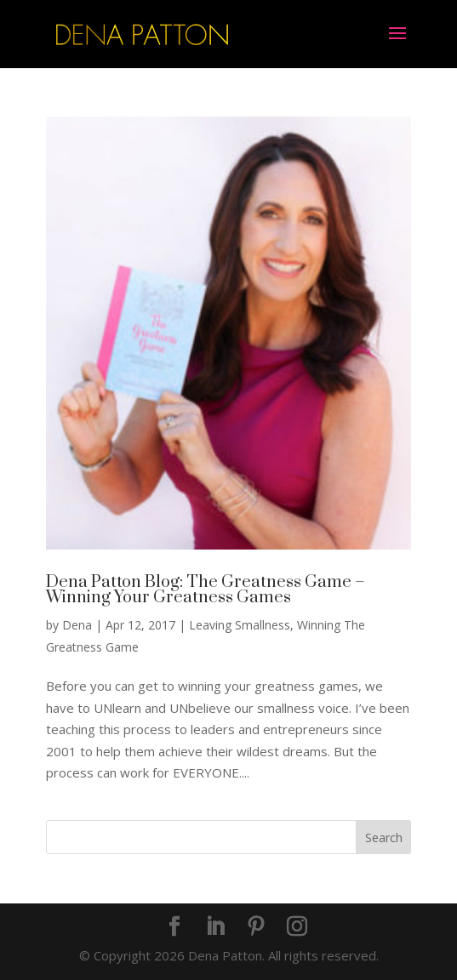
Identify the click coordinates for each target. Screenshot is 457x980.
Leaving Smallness (240, 625)
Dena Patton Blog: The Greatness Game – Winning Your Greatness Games (206, 590)
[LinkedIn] (215, 927)
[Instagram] (297, 927)
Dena (77, 625)
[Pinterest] (256, 927)
